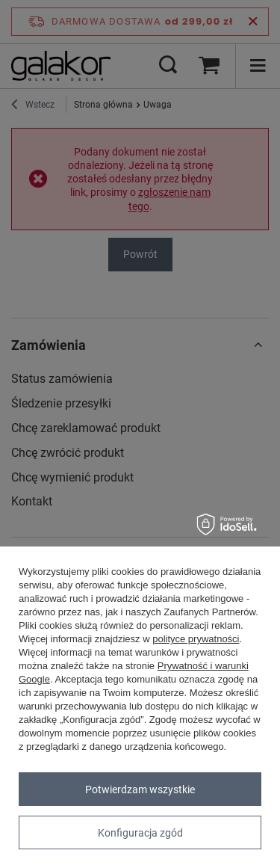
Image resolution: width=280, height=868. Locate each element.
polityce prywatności (196, 639)
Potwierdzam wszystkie (140, 789)
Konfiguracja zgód (140, 833)
